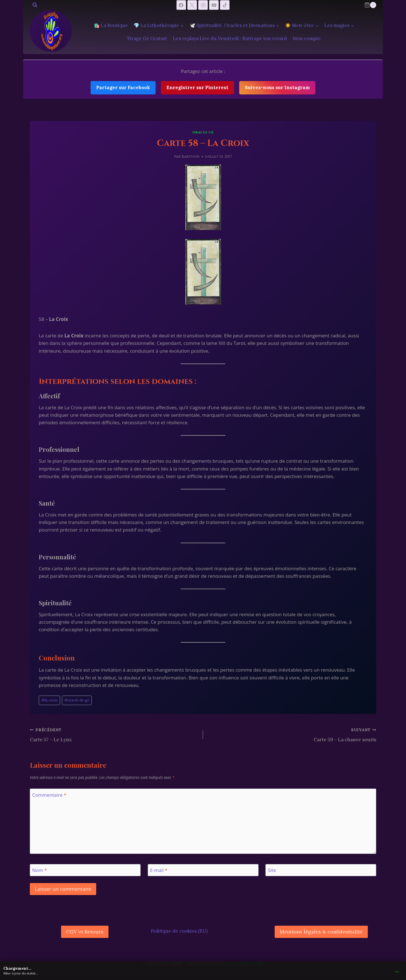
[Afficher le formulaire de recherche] (35, 5)
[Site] (321, 870)
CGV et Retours (85, 932)
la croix (49, 700)
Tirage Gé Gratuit (147, 38)
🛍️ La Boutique (111, 25)
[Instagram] (203, 5)
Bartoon (191, 157)
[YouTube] (214, 5)
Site (272, 870)
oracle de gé (77, 700)
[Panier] (370, 5)
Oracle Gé (203, 132)
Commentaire (49, 795)
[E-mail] (203, 870)
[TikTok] (225, 5)
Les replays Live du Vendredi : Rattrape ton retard (230, 38)
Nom (40, 870)
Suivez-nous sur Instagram (277, 87)
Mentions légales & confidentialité (321, 932)
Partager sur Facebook (123, 87)
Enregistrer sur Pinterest (197, 87)
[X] (192, 5)
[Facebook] (181, 5)
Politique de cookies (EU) (179, 931)
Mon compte (307, 38)
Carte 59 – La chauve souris (292, 734)
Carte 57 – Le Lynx (114, 734)
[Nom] (85, 870)
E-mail (159, 870)
